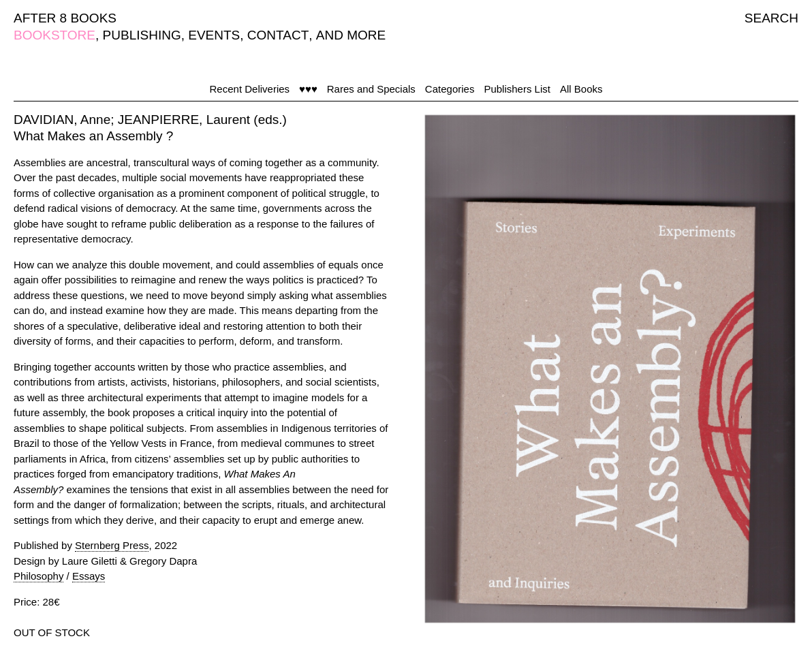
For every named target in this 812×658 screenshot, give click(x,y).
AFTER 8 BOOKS (65, 18)
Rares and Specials (371, 89)
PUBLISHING (142, 35)
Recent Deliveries (250, 89)
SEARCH (771, 18)
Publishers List (517, 89)
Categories (450, 89)
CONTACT (278, 35)
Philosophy (38, 576)
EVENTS (214, 35)
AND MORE (351, 35)
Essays (89, 576)
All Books (581, 89)
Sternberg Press (112, 545)
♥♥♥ (308, 89)
